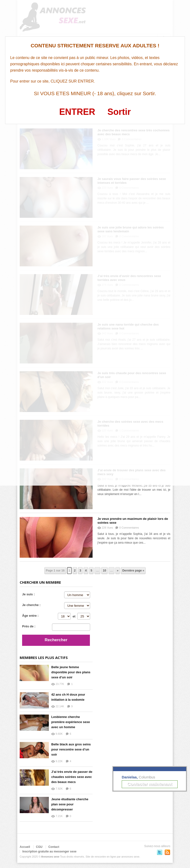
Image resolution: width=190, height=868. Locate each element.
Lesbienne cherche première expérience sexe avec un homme (71, 722)
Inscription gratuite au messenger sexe (49, 851)
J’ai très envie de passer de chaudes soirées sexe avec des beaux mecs (72, 777)
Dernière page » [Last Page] (133, 571)
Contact (54, 847)
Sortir (119, 112)
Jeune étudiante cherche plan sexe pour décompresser (70, 804)
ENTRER (77, 112)
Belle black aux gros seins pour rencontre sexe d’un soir (71, 749)
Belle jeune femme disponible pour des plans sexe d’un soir (71, 672)
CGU (39, 847)
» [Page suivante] (118, 571)
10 (104, 571)
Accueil (25, 847)
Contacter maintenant (150, 784)
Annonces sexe (50, 857)
